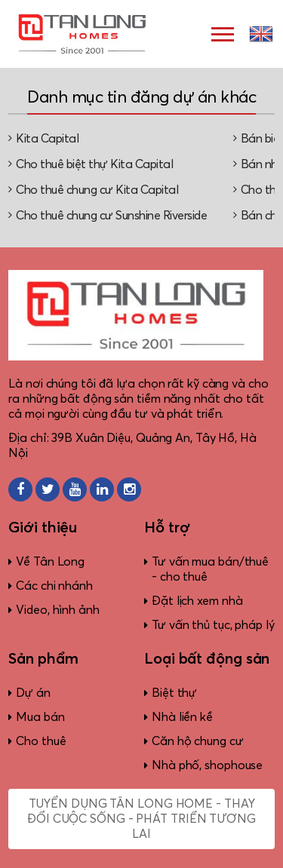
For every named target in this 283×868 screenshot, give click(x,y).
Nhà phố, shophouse (207, 765)
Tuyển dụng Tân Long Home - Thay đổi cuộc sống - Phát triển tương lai (141, 819)
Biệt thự (174, 693)
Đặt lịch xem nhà (197, 601)
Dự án (33, 693)
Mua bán (40, 717)
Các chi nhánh (54, 586)
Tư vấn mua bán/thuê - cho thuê (210, 569)
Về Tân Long (50, 562)
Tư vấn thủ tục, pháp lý (213, 625)
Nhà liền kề (182, 717)
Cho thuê (41, 741)
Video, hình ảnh (58, 610)
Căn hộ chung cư (198, 741)
